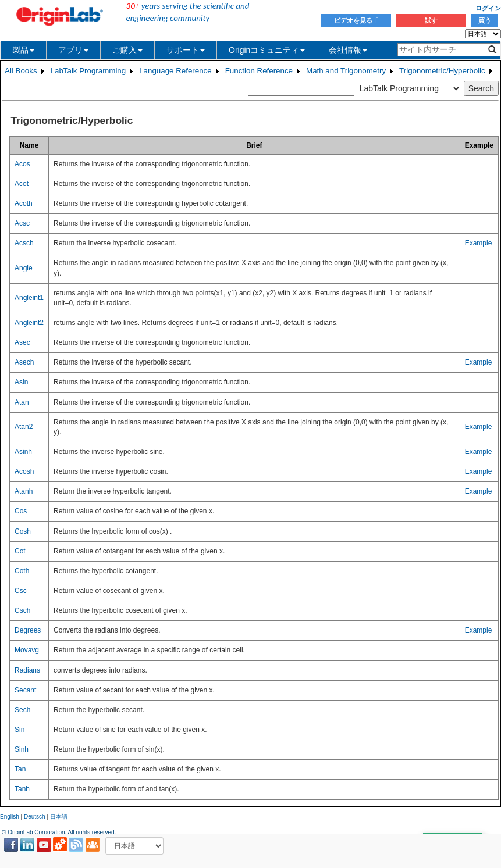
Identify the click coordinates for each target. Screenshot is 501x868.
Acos (22, 164)
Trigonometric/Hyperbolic (442, 71)
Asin (21, 382)
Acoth (24, 203)
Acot (22, 184)
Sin (19, 730)
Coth (22, 571)
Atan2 (24, 427)
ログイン (488, 8)
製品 (23, 50)
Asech (24, 362)
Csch (22, 610)
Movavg (27, 650)
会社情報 (348, 50)
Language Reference (175, 71)
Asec (22, 342)
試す (431, 20)
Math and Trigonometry (346, 71)
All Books (21, 71)
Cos (21, 511)
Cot (20, 551)
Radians (27, 670)
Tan (20, 769)
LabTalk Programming (88, 71)
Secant (25, 690)
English (10, 817)
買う (485, 20)
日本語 (59, 817)
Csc (21, 591)
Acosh (24, 471)
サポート (186, 50)
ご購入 (127, 50)
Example (479, 243)
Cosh (23, 531)
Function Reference (259, 71)
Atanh (24, 491)
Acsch (24, 243)
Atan (22, 402)
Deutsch (35, 817)
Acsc (22, 223)
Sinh (22, 749)
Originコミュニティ (267, 50)
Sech (22, 710)
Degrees (28, 630)
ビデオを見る (356, 20)
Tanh (22, 789)
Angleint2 (29, 323)
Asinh (23, 452)
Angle (24, 268)
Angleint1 (29, 298)
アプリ (73, 50)
